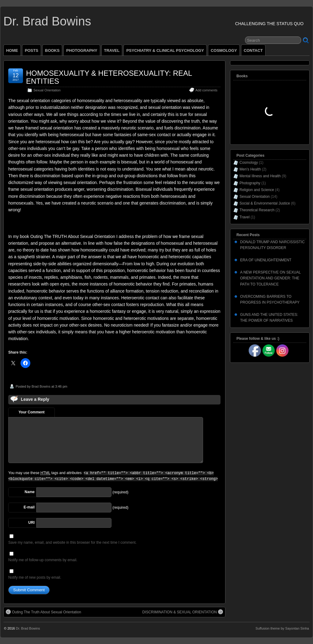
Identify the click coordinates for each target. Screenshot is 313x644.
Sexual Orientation (47, 90)
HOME (12, 50)
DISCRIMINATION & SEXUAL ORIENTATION (183, 612)
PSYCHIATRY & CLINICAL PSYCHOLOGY (165, 50)
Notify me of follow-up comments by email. (43, 560)
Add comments (206, 90)
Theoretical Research (257, 210)
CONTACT (253, 50)
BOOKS (52, 50)
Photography (250, 183)
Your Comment (31, 412)
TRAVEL (112, 50)
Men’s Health (250, 169)
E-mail (29, 507)
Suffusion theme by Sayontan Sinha (282, 628)
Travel (245, 217)
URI (31, 523)
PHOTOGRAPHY (82, 50)
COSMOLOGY (224, 50)
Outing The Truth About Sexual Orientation (43, 612)
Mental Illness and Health (260, 176)
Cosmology (249, 163)
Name (30, 492)
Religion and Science (257, 190)
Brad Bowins (41, 386)
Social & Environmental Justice (265, 203)
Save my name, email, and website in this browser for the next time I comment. (72, 542)
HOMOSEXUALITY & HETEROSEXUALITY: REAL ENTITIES (109, 77)
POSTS (32, 50)
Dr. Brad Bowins (47, 21)
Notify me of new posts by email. (35, 577)
